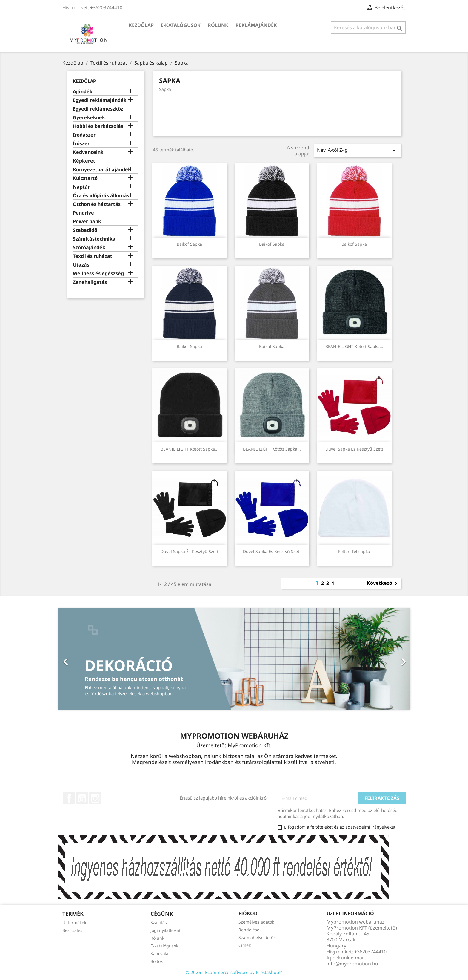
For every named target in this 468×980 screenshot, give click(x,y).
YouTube (82, 798)
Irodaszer (84, 135)
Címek (245, 945)
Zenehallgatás (90, 282)
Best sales (72, 930)
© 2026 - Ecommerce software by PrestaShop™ (234, 972)
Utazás (81, 265)
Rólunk (218, 25)
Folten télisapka (354, 551)
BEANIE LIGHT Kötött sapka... (354, 346)
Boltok (157, 961)
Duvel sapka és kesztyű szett (354, 449)
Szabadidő (85, 230)
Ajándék (83, 92)
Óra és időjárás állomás (101, 196)
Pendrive (83, 213)
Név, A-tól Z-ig (357, 150)
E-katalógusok (181, 25)
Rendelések (250, 930)
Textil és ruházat (93, 256)
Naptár (81, 187)
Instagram (95, 798)
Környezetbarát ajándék (102, 170)
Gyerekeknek (89, 118)
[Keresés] (368, 27)
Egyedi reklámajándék (100, 100)
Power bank (87, 222)
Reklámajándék (256, 25)
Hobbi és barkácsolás (98, 126)
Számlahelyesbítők (257, 937)
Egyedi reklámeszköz (98, 109)
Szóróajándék (89, 248)
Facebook (69, 798)
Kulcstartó (85, 178)
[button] (84, 659)
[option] (234, 659)
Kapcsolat (160, 954)
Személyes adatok (256, 922)
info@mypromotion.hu (352, 964)
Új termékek (74, 922)
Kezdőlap (141, 25)
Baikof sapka (189, 244)
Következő (383, 584)
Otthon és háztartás (97, 204)
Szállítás (159, 922)
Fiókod (248, 913)
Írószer (81, 144)
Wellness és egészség (98, 274)
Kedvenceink (88, 152)
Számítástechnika (94, 239)
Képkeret (84, 161)
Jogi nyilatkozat (166, 930)
